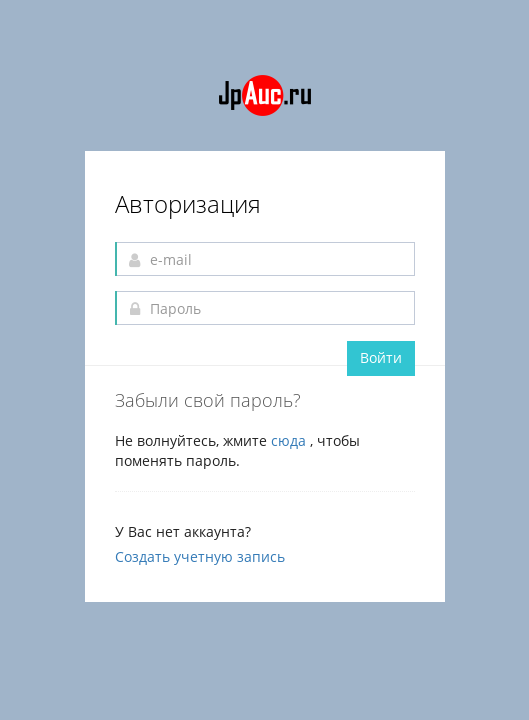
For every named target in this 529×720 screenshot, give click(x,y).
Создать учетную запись (200, 556)
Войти (381, 357)
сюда (290, 440)
